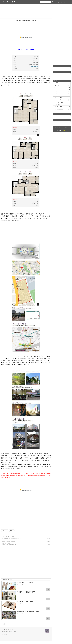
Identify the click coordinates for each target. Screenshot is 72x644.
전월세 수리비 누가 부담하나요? (7, 540)
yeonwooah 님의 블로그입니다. (9, 632)
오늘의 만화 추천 (63, 91)
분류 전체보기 (62, 83)
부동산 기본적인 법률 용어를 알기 (7, 543)
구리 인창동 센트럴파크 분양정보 (26, 21)
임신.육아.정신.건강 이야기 (62, 109)
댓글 (3, 624)
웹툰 (63, 93)
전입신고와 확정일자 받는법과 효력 (8, 542)
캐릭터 (63, 95)
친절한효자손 (64, 130)
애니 (63, 87)
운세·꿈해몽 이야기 (62, 100)
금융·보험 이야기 (62, 107)
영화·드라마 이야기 (62, 98)
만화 (63, 89)
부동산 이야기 (21, 24)
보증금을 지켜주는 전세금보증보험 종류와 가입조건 (10, 538)
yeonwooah (62, 128)
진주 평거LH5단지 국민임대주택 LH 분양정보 (9, 545)
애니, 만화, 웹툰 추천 (62, 85)
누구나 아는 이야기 (8, 2)
